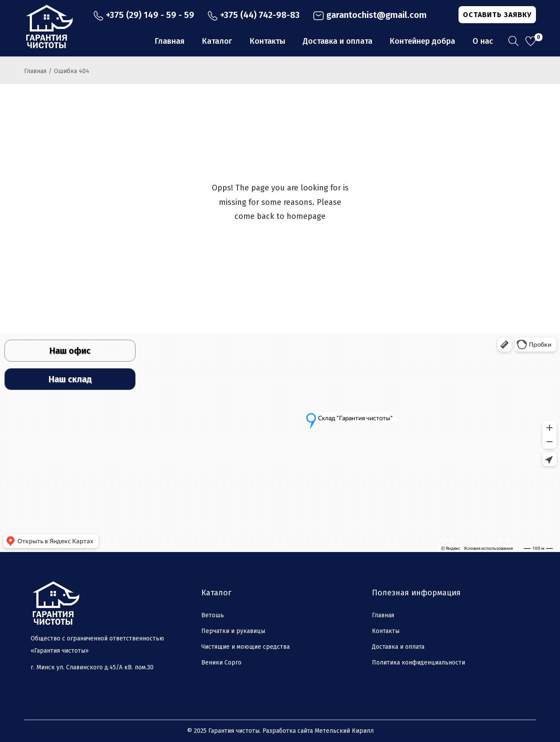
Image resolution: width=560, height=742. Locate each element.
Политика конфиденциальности (418, 663)
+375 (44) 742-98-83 (254, 15)
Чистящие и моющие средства (245, 647)
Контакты (386, 631)
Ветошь (213, 615)
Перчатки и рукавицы (233, 631)
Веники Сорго (221, 663)
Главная (35, 71)
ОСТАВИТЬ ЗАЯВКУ (497, 15)
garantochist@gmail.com (370, 15)
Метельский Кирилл (344, 731)
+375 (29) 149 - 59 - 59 (144, 15)
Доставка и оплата (398, 647)
